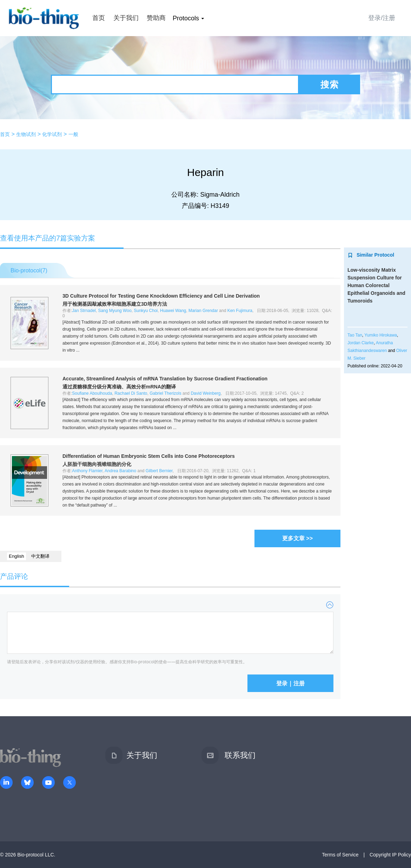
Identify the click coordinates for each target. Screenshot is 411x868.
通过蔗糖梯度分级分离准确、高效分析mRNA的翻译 (119, 387)
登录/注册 (382, 18)
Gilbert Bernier (159, 471)
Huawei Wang (173, 311)
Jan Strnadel (84, 311)
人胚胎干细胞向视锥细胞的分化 (97, 464)
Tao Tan (355, 335)
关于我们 (126, 18)
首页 (99, 18)
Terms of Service (340, 855)
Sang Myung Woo (115, 311)
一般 (73, 134)
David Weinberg (205, 393)
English (16, 556)
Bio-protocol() (29, 270)
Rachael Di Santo (131, 393)
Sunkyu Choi (146, 311)
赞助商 (156, 18)
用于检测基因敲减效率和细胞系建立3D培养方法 (115, 304)
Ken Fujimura (240, 311)
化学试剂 (52, 134)
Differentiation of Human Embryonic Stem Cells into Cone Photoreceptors (149, 456)
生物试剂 (26, 134)
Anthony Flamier (87, 471)
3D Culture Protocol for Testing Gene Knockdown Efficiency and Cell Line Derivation (161, 296)
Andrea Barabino (120, 471)
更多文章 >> (297, 538)
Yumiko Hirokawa (381, 335)
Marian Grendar (203, 311)
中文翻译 (40, 556)
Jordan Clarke (361, 343)
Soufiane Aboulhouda (92, 393)
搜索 (330, 84)
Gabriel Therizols (165, 393)
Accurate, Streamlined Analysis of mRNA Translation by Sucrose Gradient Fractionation (165, 379)
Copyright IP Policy (390, 855)
